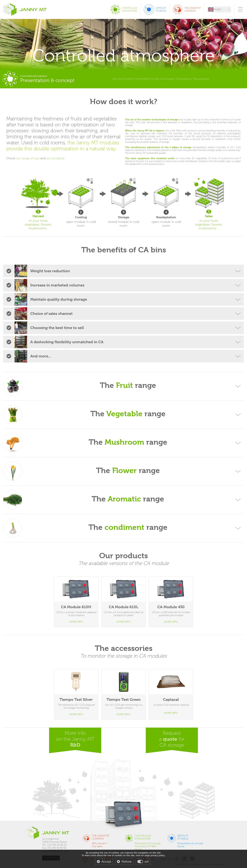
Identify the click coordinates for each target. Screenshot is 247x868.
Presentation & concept (148, 843)
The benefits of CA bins (147, 79)
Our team (97, 846)
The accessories (201, 79)
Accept (106, 862)
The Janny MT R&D (145, 846)
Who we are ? (100, 843)
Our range (167, 79)
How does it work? (122, 79)
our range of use (28, 158)
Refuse (127, 862)
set (147, 862)
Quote (138, 849)
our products (55, 158)
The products (183, 79)
